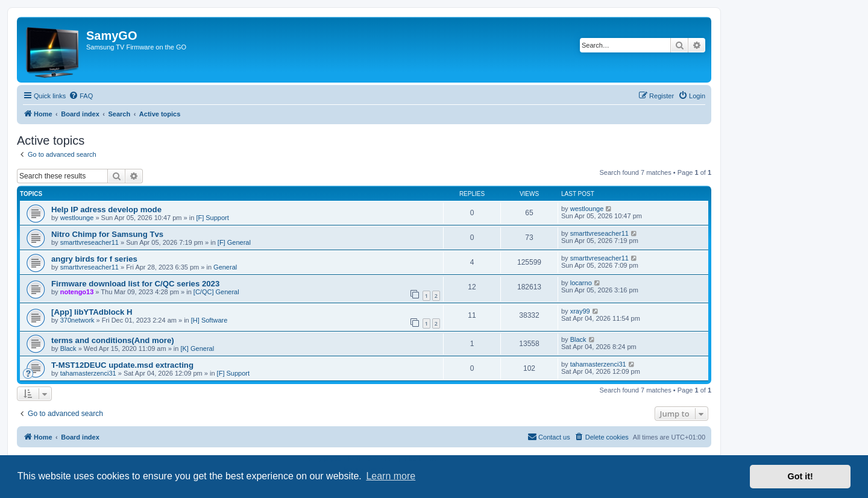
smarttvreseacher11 (90, 242)
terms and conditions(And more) (113, 340)
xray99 (580, 311)
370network (77, 320)
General (225, 267)
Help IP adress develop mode (106, 210)
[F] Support (212, 218)
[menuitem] (81, 96)
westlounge (77, 218)
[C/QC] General (216, 292)
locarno (581, 283)
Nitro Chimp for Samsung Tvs (107, 234)
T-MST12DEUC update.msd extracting (122, 365)
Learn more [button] (391, 476)
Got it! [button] (800, 476)
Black (68, 348)
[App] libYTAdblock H (92, 312)
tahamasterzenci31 (88, 373)
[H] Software (209, 320)
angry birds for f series (94, 259)
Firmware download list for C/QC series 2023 (135, 284)
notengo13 (77, 292)
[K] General (197, 348)
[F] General (234, 242)
